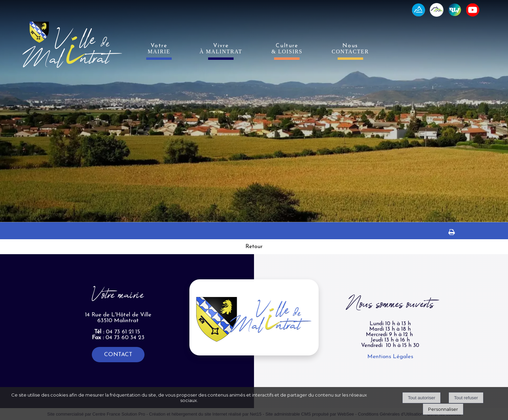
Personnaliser (443, 409)
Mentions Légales (390, 357)
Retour (254, 247)
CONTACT (118, 355)
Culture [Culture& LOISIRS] (287, 49)
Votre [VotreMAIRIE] (159, 49)
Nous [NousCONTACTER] (350, 49)
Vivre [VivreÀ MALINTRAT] (221, 49)
